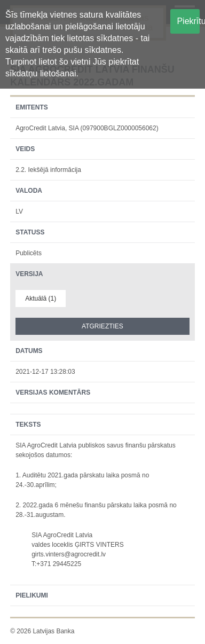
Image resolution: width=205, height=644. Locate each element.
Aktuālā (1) (41, 299)
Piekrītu (188, 21)
